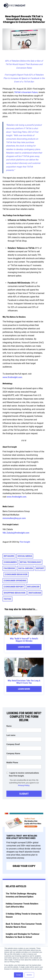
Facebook (9, 568)
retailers (9, 556)
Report (40, 568)
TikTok (7, 599)
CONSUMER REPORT (14, 587)
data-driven (26, 568)
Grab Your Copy (24, 866)
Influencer (33, 587)
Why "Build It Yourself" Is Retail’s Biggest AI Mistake (24, 640)
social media (25, 556)
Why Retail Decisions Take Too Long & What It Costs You (24, 682)
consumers (10, 562)
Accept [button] (18, 975)
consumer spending (15, 581)
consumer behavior (16, 574)
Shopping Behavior (15, 593)
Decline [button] (29, 975)
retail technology (31, 562)
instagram (35, 593)
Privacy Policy (24, 785)
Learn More (24, 647)
